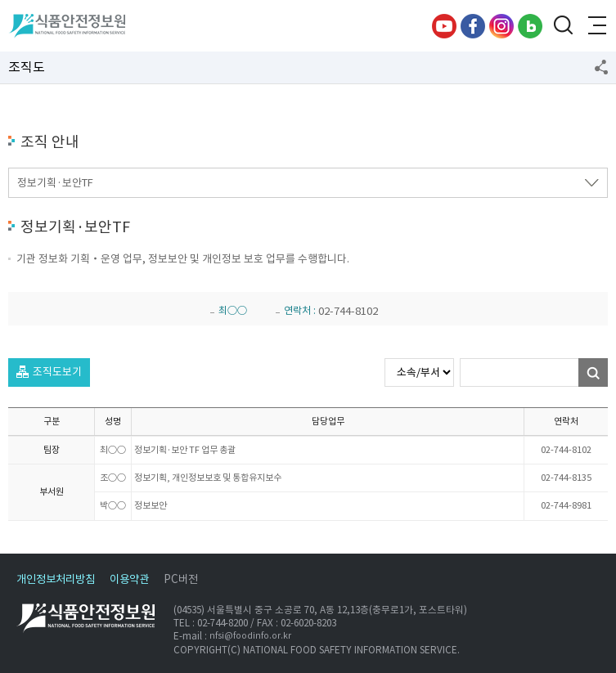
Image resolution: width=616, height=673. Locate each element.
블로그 (530, 26)
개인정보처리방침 (56, 579)
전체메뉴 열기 (596, 26)
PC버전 (181, 579)
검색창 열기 (563, 26)
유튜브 (444, 26)
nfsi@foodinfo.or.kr (250, 637)
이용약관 (129, 579)
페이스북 (473, 26)
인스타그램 (501, 26)
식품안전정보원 (67, 26)
